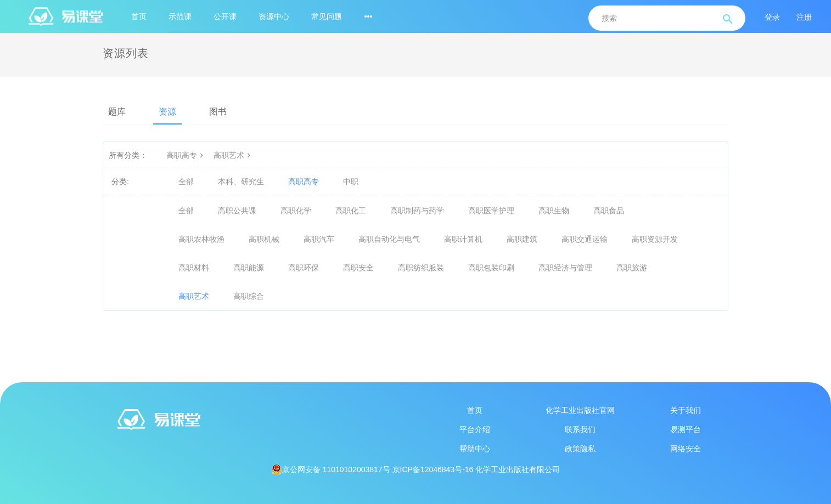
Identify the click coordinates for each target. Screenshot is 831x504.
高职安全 (358, 268)
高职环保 (304, 268)
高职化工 (351, 211)
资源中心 (274, 16)
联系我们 (580, 429)
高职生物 (554, 211)
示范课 (180, 16)
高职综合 (249, 296)
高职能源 (249, 268)
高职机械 (264, 239)
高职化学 (296, 211)
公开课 (225, 16)
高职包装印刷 (491, 268)
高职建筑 (522, 239)
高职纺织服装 (421, 268)
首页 (139, 16)
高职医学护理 (491, 211)
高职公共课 (237, 211)
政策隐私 (580, 449)
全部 (186, 182)
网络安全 (686, 449)
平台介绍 (475, 429)
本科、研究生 (241, 182)
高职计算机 (463, 239)
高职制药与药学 (417, 211)
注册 (804, 17)
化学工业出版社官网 (580, 410)
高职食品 (609, 211)
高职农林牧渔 (201, 239)
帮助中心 (475, 449)
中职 (351, 182)
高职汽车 (319, 239)
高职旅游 (632, 268)
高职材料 (194, 268)
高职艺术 (233, 155)
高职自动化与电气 (389, 239)
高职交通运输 (585, 239)
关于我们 (686, 410)
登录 (772, 17)
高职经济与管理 (565, 268)
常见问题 (327, 16)
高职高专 (186, 155)
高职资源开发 (655, 239)
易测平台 (686, 429)
